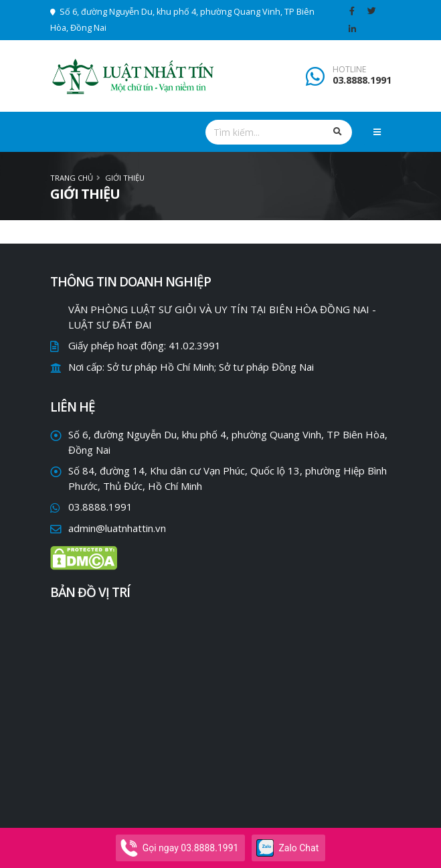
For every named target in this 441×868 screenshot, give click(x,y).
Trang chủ (72, 178)
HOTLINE (349, 70)
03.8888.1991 (362, 80)
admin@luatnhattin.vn (117, 528)
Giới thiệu (125, 178)
